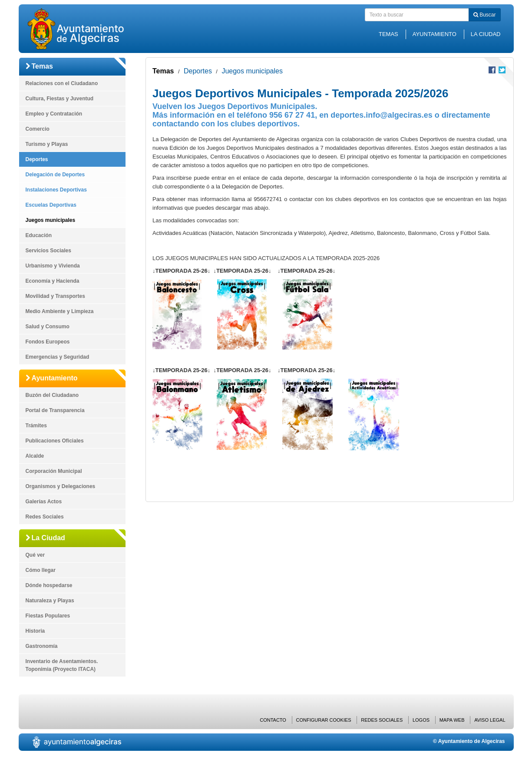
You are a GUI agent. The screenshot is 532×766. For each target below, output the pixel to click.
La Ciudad (486, 34)
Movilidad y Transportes (55, 296)
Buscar (485, 15)
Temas (388, 34)
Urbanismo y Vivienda (53, 266)
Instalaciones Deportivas (56, 190)
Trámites (36, 426)
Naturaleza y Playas (50, 601)
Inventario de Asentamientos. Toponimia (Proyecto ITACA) (62, 665)
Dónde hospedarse (49, 585)
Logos (421, 720)
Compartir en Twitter (502, 70)
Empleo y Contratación (54, 114)
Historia (35, 631)
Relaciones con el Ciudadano (62, 83)
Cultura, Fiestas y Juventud (60, 99)
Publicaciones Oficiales (55, 441)
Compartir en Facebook (492, 70)
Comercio (38, 129)
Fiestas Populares (48, 616)
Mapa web (452, 720)
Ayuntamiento (435, 34)
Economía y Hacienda (53, 281)
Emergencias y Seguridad (58, 357)
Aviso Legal (490, 720)
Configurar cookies (324, 720)
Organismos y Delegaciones (61, 486)
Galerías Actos (44, 502)
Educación (39, 235)
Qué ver (35, 555)
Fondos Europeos (48, 342)
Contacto (273, 720)
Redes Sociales (45, 517)
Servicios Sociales (48, 251)
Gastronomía (42, 646)
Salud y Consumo (48, 327)
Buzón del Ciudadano (52, 395)
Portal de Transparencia (55, 410)
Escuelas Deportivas (51, 205)
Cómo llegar (41, 570)
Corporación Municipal (54, 471)
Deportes (37, 159)
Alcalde (35, 456)
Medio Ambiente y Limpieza (60, 311)
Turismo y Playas (47, 144)
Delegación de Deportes (55, 175)
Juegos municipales (51, 220)
